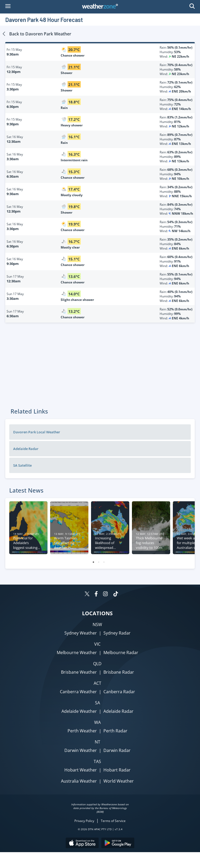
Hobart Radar (117, 770)
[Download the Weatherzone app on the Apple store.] (82, 844)
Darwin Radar (117, 750)
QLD (97, 664)
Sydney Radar (117, 633)
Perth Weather (82, 731)
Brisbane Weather (79, 672)
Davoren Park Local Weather (37, 432)
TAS (97, 761)
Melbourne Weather (77, 653)
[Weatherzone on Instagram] (105, 594)
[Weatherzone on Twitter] (87, 594)
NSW (97, 624)
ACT (97, 683)
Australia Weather (79, 781)
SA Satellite (22, 465)
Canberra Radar (119, 692)
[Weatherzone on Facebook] (96, 594)
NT (97, 742)
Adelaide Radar (26, 449)
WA (97, 722)
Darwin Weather (81, 750)
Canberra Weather (78, 692)
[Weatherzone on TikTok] (116, 594)
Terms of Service (113, 821)
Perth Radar (115, 731)
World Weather (119, 781)
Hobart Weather (81, 770)
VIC (97, 644)
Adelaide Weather (79, 711)
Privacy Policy (84, 821)
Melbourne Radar (121, 653)
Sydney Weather (81, 633)
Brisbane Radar (119, 672)
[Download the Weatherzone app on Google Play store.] (118, 844)
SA (97, 703)
